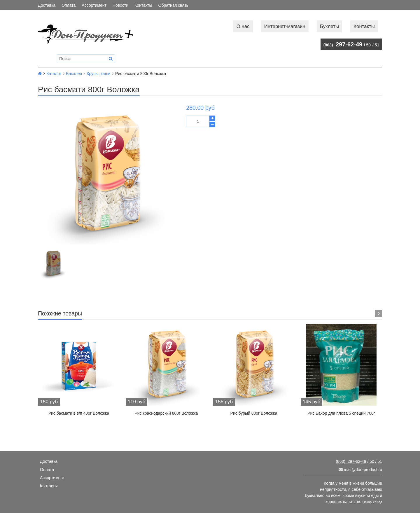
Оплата (69, 5)
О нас (243, 26)
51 (377, 45)
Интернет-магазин (285, 26)
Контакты (143, 5)
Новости (120, 5)
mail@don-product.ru (360, 470)
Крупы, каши (98, 74)
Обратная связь (173, 5)
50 (369, 45)
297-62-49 (343, 44)
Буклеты (329, 26)
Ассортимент (94, 5)
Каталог (54, 74)
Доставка (47, 5)
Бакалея (74, 74)
